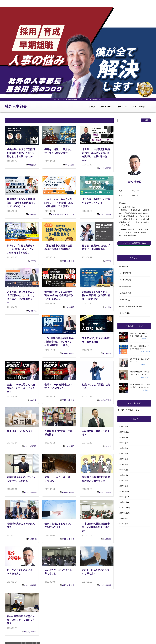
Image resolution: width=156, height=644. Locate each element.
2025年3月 (122, 459)
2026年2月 (122, 427)
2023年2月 (122, 491)
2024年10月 (123, 470)
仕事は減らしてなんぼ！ (20, 431)
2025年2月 (122, 464)
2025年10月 (123, 437)
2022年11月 (123, 508)
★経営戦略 (32, 165)
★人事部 (108, 307)
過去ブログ (122, 107)
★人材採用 (70, 165)
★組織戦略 (124, 293)
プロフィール (106, 107)
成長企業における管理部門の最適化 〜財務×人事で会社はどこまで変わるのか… (21, 153)
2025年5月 (122, 448)
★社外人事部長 (105, 168)
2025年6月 (122, 443)
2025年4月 (122, 454)
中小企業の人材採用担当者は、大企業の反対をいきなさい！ (96, 527)
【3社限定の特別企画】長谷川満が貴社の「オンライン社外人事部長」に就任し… (59, 342)
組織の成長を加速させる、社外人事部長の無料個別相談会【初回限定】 (96, 295)
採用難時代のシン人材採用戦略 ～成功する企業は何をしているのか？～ (21, 203)
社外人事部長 (16, 106)
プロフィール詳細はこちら (134, 243)
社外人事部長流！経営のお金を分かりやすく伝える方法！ (21, 620)
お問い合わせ (139, 107)
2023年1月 (122, 497)
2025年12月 (123, 432)
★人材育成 (32, 311)
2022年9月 (122, 518)
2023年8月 (122, 481)
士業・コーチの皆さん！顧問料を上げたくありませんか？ (21, 388)
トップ (92, 107)
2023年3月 (122, 486)
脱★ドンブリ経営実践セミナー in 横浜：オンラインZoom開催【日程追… (21, 249)
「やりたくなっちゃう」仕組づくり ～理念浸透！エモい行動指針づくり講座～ (59, 203)
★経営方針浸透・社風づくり (62, 214)
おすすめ (33, 261)
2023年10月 (123, 475)
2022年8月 (122, 524)
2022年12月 (123, 502)
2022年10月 (123, 513)
